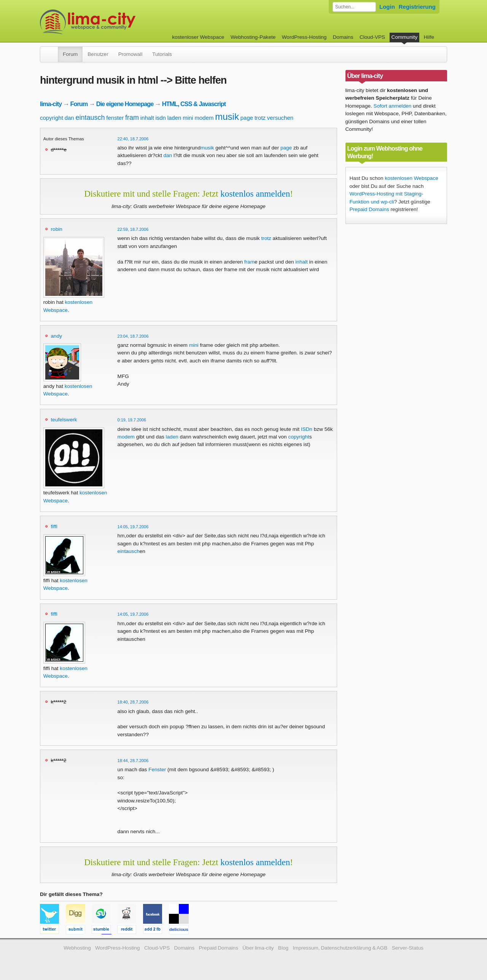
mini (188, 118)
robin (57, 229)
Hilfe (429, 37)
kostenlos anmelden (255, 194)
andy (56, 336)
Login (387, 7)
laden (174, 118)
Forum (70, 54)
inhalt (147, 118)
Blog (283, 948)
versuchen (280, 118)
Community (405, 37)
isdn (161, 118)
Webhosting (77, 948)
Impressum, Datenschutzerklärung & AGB (340, 948)
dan (69, 118)
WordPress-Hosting (304, 37)
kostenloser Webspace (198, 37)
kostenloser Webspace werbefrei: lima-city (116, 22)
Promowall (130, 54)
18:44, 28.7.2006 (133, 761)
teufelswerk (64, 420)
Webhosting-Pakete (253, 37)
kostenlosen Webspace (411, 178)
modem (204, 118)
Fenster (157, 770)
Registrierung (417, 7)
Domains (343, 37)
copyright (52, 118)
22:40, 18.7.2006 (133, 139)
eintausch (90, 118)
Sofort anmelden (393, 106)
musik (227, 117)
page (247, 118)
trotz (260, 118)
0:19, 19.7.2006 (132, 420)
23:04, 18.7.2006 (133, 336)
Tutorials (162, 54)
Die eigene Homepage (125, 104)
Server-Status (408, 948)
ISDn (307, 429)
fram (132, 118)
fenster (115, 118)
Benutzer (98, 54)
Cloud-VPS (372, 37)
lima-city (51, 104)
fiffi (54, 527)
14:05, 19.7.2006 (133, 527)
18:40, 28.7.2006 (133, 702)
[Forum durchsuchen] (354, 7)
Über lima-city (258, 948)
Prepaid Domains (369, 209)
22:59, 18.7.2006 (133, 229)
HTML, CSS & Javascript (194, 104)
